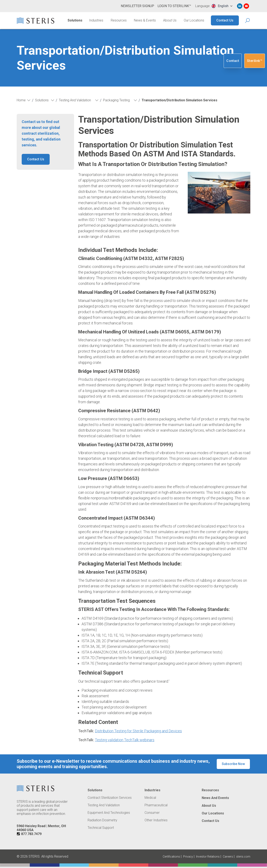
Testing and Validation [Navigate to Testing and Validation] (104, 805)
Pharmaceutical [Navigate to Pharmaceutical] (156, 805)
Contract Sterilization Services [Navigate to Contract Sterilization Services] (110, 798)
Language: (203, 6)
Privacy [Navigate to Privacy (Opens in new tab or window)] (188, 857)
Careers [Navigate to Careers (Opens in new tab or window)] (228, 857)
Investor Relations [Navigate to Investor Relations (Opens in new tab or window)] (208, 857)
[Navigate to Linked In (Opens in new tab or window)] (240, 6)
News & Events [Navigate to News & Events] (145, 20)
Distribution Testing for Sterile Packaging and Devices (138, 731)
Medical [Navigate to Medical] (150, 798)
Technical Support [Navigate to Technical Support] (101, 828)
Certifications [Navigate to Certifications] (171, 857)
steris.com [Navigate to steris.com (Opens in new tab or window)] (243, 857)
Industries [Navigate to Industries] (96, 20)
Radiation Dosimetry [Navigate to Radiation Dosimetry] (102, 820)
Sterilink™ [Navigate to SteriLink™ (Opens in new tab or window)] (255, 61)
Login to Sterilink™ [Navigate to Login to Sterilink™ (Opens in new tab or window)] (174, 6)
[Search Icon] (248, 21)
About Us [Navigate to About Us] (170, 20)
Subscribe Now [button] (233, 764)
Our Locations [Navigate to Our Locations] (194, 20)
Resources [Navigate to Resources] (119, 20)
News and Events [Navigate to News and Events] (215, 798)
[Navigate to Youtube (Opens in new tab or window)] (246, 6)
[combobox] (222, 6)
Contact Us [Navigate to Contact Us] (225, 20)
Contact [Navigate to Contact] (233, 61)
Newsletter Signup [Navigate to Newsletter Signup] (137, 6)
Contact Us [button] (36, 159)
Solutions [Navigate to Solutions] (75, 20)
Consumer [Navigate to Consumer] (152, 813)
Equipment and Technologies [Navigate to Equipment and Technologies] (109, 813)
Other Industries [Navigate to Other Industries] (156, 820)
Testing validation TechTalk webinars (125, 740)
